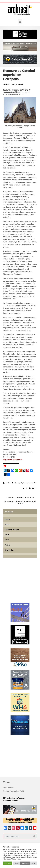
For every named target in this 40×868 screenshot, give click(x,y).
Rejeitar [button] (16, 863)
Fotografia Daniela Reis (30, 483)
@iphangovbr (19, 483)
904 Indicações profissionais (14, 798)
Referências (9, 550)
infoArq (8, 483)
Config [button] (33, 863)
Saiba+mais (25, 863)
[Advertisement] (16, 584)
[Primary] (20, 22)
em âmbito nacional (11, 801)
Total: (5, 788)
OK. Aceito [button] (8, 863)
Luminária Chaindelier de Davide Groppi (21, 498)
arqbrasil (20, 84)
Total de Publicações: (11, 791)
